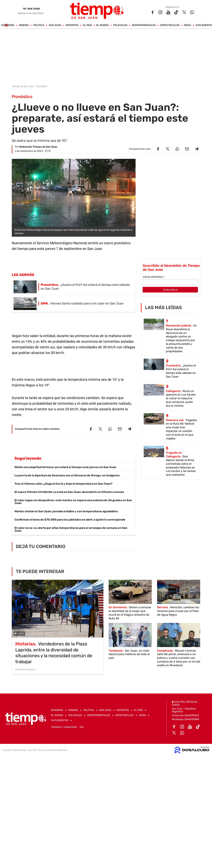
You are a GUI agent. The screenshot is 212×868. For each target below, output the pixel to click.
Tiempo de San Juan (23, 86)
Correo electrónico (154, 277)
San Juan (55, 25)
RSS (82, 727)
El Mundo (103, 25)
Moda (188, 25)
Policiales (120, 25)
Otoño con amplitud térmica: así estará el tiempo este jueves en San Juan (65, 467)
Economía (8, 25)
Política (39, 25)
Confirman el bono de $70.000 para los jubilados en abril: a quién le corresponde (70, 520)
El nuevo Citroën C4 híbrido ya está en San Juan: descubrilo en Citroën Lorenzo (69, 492)
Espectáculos (170, 25)
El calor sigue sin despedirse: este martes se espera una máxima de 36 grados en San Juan (73, 502)
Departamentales (144, 25)
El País (87, 25)
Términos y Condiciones (64, 727)
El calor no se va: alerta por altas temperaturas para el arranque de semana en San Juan (71, 529)
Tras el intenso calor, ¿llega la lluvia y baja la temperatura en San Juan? (63, 484)
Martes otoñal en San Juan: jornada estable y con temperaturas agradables (66, 511)
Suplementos (60, 720)
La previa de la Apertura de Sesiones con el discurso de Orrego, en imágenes (67, 475)
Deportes (72, 25)
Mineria (24, 25)
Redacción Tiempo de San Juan (38, 147)
